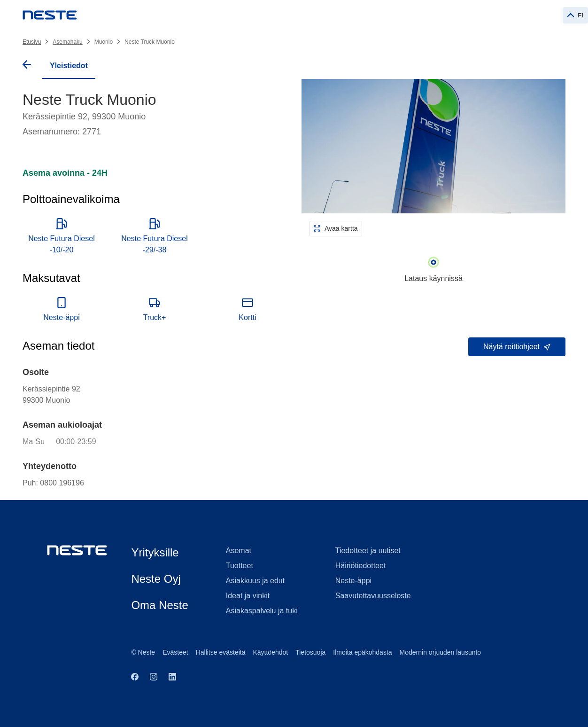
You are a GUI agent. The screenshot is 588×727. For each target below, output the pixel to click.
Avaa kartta (336, 228)
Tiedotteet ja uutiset (368, 551)
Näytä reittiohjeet (517, 347)
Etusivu (32, 42)
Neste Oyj (156, 579)
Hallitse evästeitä (221, 652)
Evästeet (175, 652)
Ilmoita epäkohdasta (362, 652)
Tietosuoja (310, 652)
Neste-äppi (353, 581)
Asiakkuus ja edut (255, 581)
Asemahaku (67, 42)
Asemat (239, 551)
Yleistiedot (69, 66)
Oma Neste (159, 605)
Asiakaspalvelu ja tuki (262, 611)
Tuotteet (240, 566)
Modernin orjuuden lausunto (441, 652)
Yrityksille (155, 552)
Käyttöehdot (270, 652)
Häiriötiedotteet (361, 566)
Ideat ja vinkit (248, 596)
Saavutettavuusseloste (373, 596)
